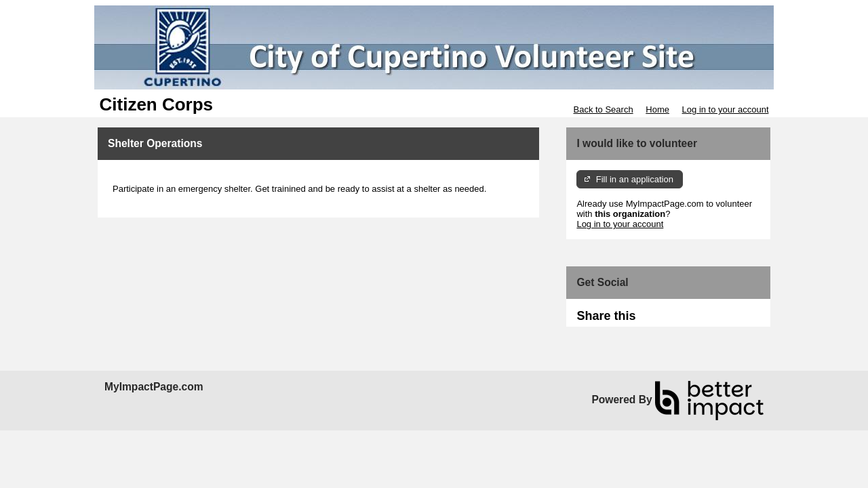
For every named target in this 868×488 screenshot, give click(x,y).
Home (657, 109)
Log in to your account (726, 109)
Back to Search (603, 109)
